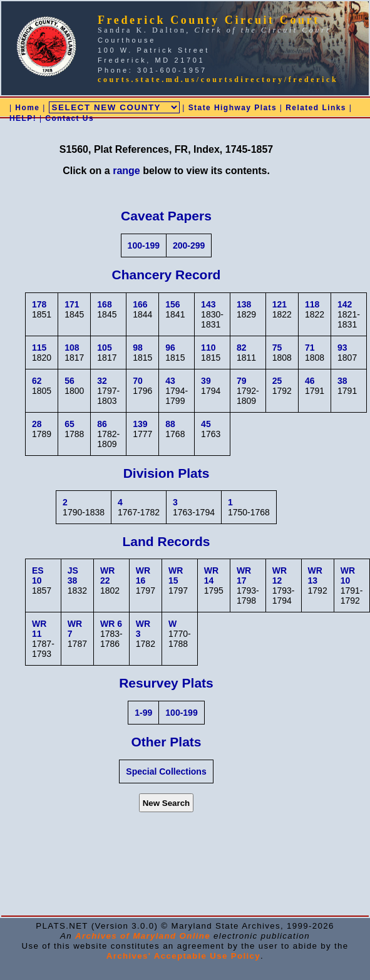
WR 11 (39, 629)
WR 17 (244, 575)
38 (342, 381)
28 (37, 424)
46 (310, 381)
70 (138, 381)
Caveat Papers (166, 216)
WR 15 (176, 575)
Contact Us (69, 118)
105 (104, 348)
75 (277, 348)
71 (310, 348)
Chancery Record (167, 275)
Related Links (316, 108)
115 (39, 348)
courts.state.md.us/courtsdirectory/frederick (218, 80)
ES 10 (38, 575)
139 (140, 424)
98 (138, 348)
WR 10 (348, 575)
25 (277, 381)
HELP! (23, 118)
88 (170, 424)
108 (72, 348)
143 (208, 304)
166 (140, 304)
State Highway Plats (233, 108)
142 (345, 304)
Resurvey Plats (166, 683)
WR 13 (315, 575)
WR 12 (280, 575)
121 (280, 304)
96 (170, 348)
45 (206, 424)
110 (208, 348)
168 (104, 304)
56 (69, 381)
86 (102, 424)
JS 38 (73, 575)
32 (102, 381)
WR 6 (111, 624)
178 (39, 304)
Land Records (166, 541)
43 (170, 381)
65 (69, 424)
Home (27, 108)
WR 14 (211, 575)
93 (342, 348)
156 (172, 304)
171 (72, 304)
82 (242, 348)
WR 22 (107, 575)
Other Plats (166, 742)
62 (37, 381)
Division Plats (167, 473)
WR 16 (143, 575)
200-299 (189, 245)
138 (244, 304)
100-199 (144, 245)
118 (312, 304)
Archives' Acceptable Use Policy (183, 956)
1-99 (143, 713)
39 (206, 381)
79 (242, 381)
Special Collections (166, 771)
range (126, 171)
